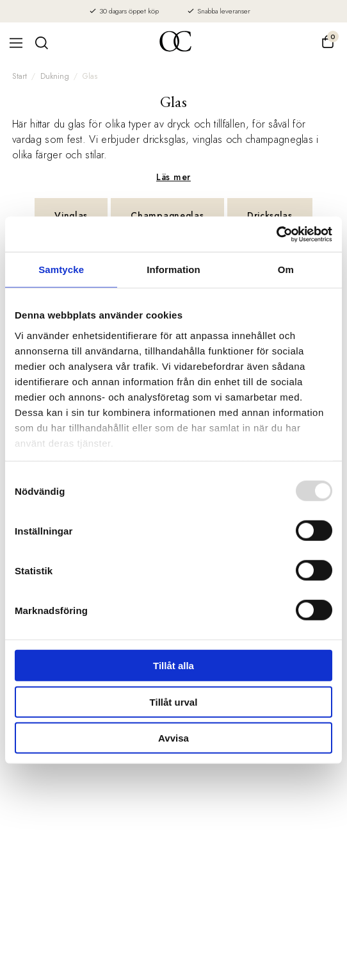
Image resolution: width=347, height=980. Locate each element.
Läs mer (173, 177)
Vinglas (71, 215)
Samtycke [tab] (61, 270)
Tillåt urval (174, 702)
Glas (90, 76)
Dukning (55, 76)
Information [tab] (173, 270)
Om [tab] (286, 270)
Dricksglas (270, 215)
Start (20, 76)
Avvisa (173, 738)
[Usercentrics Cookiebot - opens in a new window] (276, 234)
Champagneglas (167, 215)
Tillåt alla (173, 666)
